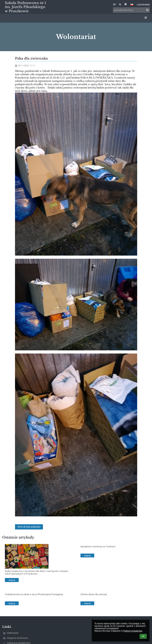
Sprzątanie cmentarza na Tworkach (98, 547)
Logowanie (143, 5)
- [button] (120, 4)
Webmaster (13, 633)
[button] (132, 5)
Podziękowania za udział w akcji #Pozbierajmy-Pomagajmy (34, 594)
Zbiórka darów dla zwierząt (94, 594)
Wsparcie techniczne (17, 638)
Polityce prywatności (133, 631)
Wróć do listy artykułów (29, 527)
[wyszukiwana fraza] (131, 10)
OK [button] (143, 636)
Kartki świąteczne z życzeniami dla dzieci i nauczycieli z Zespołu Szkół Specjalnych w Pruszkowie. (37, 572)
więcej (12, 580)
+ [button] (115, 4)
